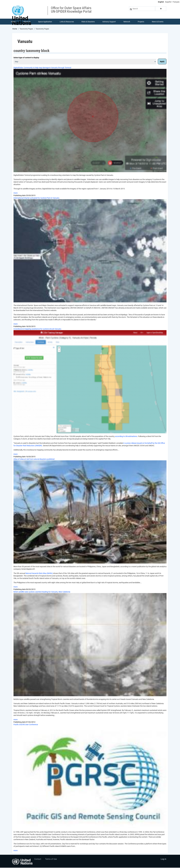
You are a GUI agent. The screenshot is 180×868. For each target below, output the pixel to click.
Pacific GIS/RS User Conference (26, 725)
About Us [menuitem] (27, 22)
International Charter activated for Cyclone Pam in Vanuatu (36, 198)
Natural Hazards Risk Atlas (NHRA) (39, 574)
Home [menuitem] (13, 22)
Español (168, 2)
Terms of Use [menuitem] (52, 860)
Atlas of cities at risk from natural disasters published (34, 459)
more (15, 193)
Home (15, 29)
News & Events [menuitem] (158, 22)
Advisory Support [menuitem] (109, 22)
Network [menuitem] (127, 22)
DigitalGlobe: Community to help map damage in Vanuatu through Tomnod (42, 68)
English (161, 2)
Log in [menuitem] (163, 860)
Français (176, 2)
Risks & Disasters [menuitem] (88, 22)
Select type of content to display (26, 58)
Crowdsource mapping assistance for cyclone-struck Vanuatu (37, 329)
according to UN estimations (126, 437)
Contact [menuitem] (38, 860)
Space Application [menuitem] (45, 22)
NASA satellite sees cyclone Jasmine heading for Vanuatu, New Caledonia (42, 592)
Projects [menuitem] (141, 22)
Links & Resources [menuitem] (67, 22)
